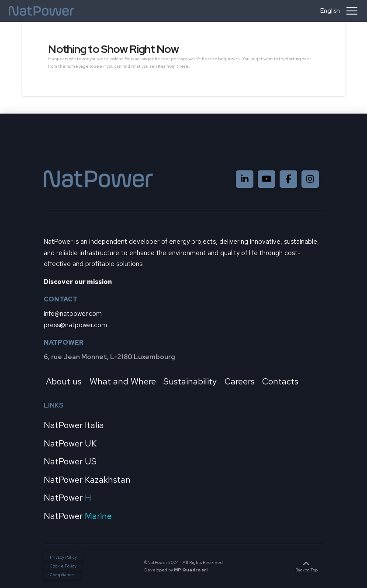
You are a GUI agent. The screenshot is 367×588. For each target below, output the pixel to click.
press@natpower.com (75, 325)
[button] (352, 11)
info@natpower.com (73, 314)
